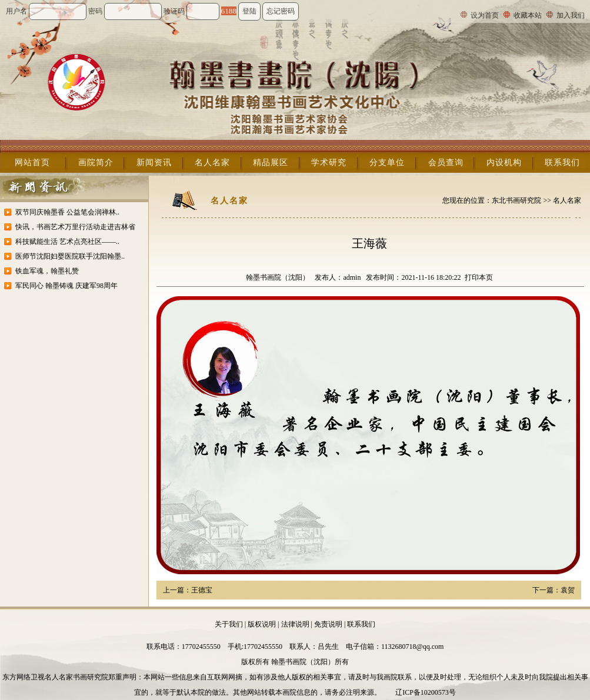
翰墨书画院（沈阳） (278, 277)
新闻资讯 (154, 163)
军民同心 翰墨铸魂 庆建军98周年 (66, 286)
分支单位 (387, 163)
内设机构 (504, 163)
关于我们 (229, 624)
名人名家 (212, 163)
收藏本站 (528, 15)
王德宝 (202, 590)
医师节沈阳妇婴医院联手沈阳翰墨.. (70, 256)
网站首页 (32, 163)
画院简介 (96, 163)
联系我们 (562, 163)
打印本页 (479, 277)
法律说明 (295, 624)
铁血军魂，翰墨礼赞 (47, 271)
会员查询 (446, 163)
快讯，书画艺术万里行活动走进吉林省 (75, 227)
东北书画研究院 (516, 200)
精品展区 (271, 163)
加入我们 (571, 15)
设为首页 (485, 15)
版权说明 (262, 624)
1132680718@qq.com (412, 647)
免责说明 (328, 624)
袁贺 (568, 590)
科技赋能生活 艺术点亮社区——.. (67, 242)
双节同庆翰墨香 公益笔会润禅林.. (67, 212)
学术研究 (329, 163)
